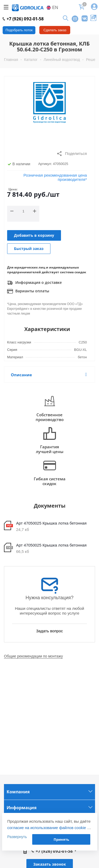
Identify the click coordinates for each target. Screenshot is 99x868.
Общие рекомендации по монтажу (33, 656)
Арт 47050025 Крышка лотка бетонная (51, 523)
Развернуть (17, 837)
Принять (61, 839)
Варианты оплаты (28, 291)
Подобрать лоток (19, 30)
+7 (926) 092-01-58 (23, 19)
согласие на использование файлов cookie (47, 828)
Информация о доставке (34, 283)
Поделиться (72, 154)
